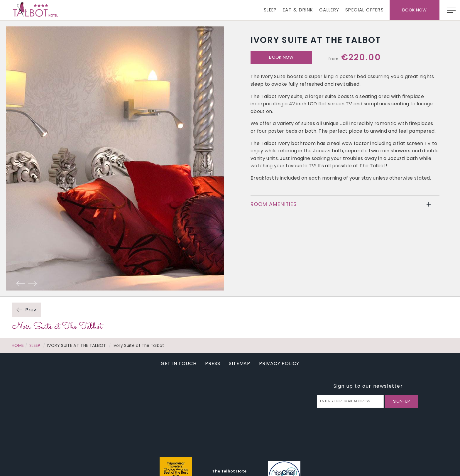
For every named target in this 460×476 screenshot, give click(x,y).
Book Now (415, 10)
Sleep (270, 10)
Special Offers (365, 10)
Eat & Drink (298, 10)
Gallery (329, 10)
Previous (21, 283)
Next (32, 283)
